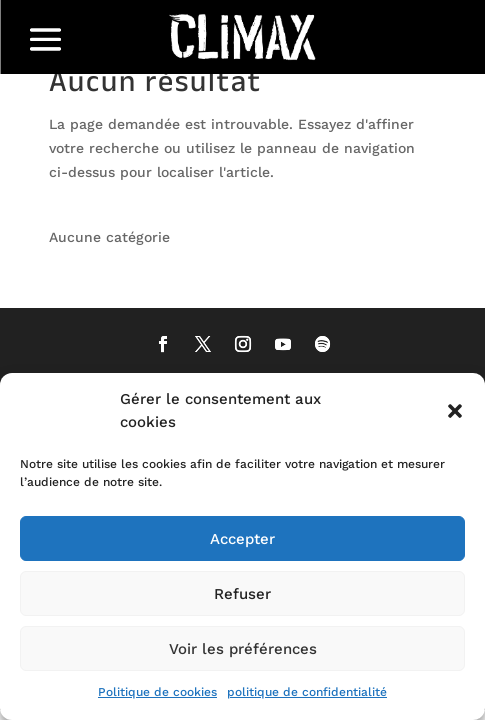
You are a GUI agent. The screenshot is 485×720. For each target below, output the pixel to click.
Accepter (242, 539)
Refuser (242, 594)
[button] (455, 411)
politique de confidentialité (307, 692)
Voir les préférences (243, 649)
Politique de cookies (157, 692)
